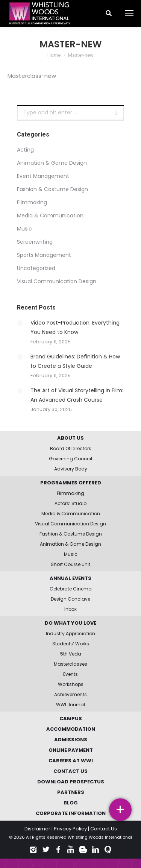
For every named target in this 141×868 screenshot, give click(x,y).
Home (54, 55)
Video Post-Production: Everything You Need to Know (75, 327)
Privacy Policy (70, 829)
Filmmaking (32, 202)
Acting (25, 150)
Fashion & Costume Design (52, 189)
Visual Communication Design (57, 281)
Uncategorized (36, 268)
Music (24, 229)
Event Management (43, 176)
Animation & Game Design (52, 163)
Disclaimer (37, 829)
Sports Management (44, 255)
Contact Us (104, 829)
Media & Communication (50, 215)
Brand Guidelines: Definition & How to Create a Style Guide (75, 361)
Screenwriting (35, 242)
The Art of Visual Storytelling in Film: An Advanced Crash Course (77, 395)
